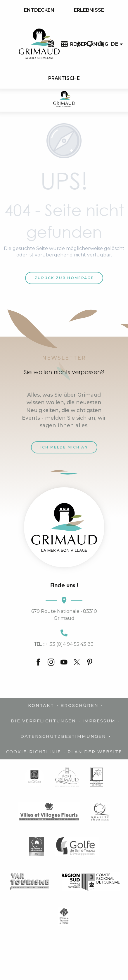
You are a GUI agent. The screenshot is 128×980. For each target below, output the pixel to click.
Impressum (99, 721)
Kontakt (41, 705)
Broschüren (79, 705)
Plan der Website (95, 752)
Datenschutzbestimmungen (63, 736)
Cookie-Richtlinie (34, 752)
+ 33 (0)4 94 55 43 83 (64, 644)
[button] (101, 44)
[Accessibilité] (78, 44)
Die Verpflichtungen (43, 721)
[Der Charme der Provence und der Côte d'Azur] (64, 100)
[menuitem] (39, 10)
